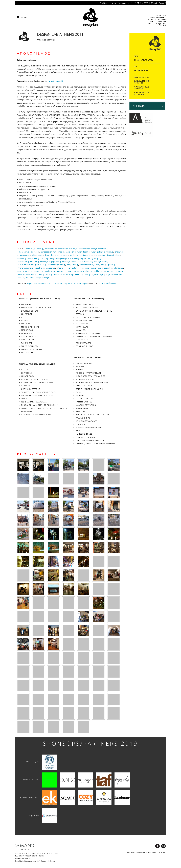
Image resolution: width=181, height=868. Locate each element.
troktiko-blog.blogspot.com (79, 258)
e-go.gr (52, 261)
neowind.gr (22, 258)
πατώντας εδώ (56, 81)
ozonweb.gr (63, 249)
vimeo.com (76, 261)
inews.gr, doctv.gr (45, 274)
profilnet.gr (74, 255)
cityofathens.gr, (100, 255)
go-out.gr (111, 265)
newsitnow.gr (79, 271)
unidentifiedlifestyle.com (90, 265)
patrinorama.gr (86, 255)
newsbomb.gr (53, 265)
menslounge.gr (91, 268)
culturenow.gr (84, 249)
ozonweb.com (117, 274)
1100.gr (67, 268)
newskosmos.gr (24, 255)
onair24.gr (119, 252)
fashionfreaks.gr (114, 255)
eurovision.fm (59, 274)
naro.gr (94, 249)
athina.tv (21, 278)
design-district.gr (51, 255)
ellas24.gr (66, 261)
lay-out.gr (44, 261)
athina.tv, (86, 261)
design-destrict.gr (105, 268)
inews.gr (40, 249)
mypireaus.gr (96, 261)
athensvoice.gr (51, 249)
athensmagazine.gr (25, 268)
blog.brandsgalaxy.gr (59, 258)
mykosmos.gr (59, 252)
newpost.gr (109, 252)
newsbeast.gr (46, 252)
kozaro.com (109, 271)
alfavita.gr (73, 249)
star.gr (63, 265)
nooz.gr (106, 261)
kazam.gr (70, 274)
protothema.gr (23, 271)
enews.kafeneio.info (26, 265)
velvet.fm (21, 274)
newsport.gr (50, 268)
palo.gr (100, 252)
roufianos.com (37, 271)
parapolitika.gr (73, 265)
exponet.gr (64, 255)
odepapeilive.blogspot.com (28, 252)
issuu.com (30, 278)
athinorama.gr (38, 255)
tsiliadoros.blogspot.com (54, 271)
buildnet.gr (98, 271)
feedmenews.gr (89, 252)
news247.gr (30, 249)
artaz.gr (60, 268)
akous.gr (89, 271)
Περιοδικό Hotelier (109, 283)
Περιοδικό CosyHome (63, 283)
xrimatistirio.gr (34, 258)
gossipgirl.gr (97, 258)
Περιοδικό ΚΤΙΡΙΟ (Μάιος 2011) (40, 283)
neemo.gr (79, 274)
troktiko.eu (103, 249)
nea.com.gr (35, 261)
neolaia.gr (70, 252)
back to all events (46, 40)
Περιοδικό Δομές (80, 283)
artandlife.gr (39, 268)
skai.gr (104, 265)
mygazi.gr (45, 258)
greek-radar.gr (40, 265)
